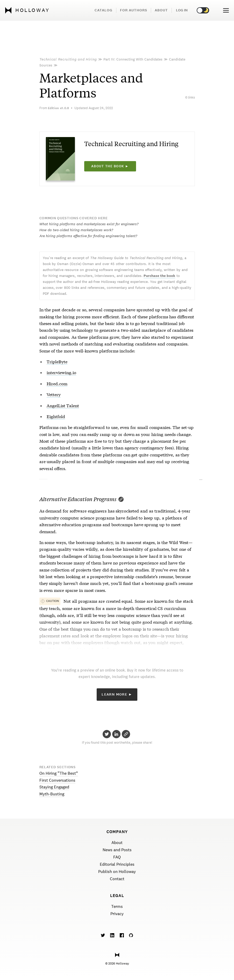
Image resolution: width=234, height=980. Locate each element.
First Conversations (57, 780)
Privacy (117, 914)
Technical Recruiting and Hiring (68, 59)
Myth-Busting (52, 794)
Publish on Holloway (117, 872)
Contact (117, 879)
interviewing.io (61, 372)
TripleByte (57, 361)
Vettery (54, 394)
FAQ (117, 857)
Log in (182, 10)
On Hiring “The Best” (59, 773)
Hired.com (57, 383)
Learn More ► (117, 694)
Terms (117, 906)
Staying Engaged (54, 787)
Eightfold (56, 416)
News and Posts (117, 850)
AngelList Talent (63, 405)
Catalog (104, 10)
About (161, 10)
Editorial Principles (117, 864)
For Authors (134, 10)
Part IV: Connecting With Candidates (133, 59)
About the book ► (110, 166)
